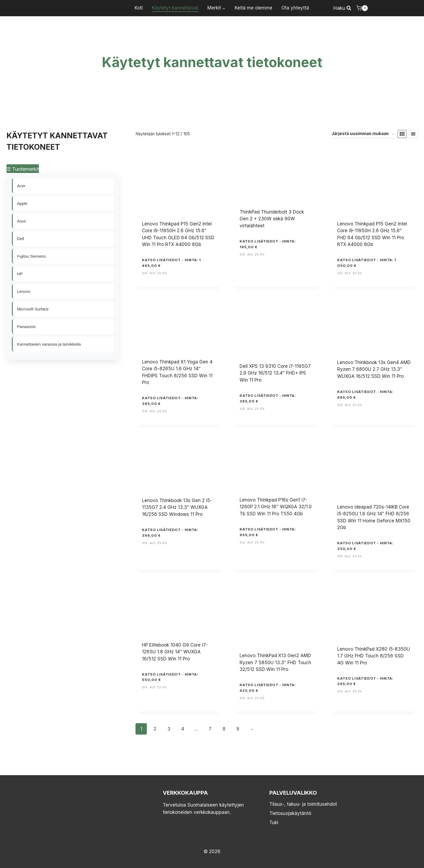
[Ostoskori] (362, 8)
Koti (139, 8)
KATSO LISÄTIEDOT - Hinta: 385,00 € (170, 401)
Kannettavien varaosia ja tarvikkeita (49, 344)
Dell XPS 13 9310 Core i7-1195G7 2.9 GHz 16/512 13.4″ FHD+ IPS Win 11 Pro (275, 373)
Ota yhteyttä (295, 8)
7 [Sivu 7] (210, 729)
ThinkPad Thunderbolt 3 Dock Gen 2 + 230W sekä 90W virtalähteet (272, 219)
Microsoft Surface (33, 309)
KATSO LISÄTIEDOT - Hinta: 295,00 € (365, 681)
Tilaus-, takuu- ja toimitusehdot (303, 804)
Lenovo (24, 291)
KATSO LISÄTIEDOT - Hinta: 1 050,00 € (367, 263)
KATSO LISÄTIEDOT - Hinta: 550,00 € (170, 677)
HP (20, 274)
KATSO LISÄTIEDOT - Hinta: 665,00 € (365, 394)
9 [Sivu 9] (238, 729)
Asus (22, 221)
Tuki (274, 823)
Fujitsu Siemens (32, 256)
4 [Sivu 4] (183, 729)
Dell (21, 239)
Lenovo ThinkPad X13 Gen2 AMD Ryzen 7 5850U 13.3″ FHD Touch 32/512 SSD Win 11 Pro (275, 662)
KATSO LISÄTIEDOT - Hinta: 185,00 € (268, 244)
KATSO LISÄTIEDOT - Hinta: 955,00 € (268, 532)
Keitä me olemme (254, 8)
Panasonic (27, 327)
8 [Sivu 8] (224, 729)
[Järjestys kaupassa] (363, 134)
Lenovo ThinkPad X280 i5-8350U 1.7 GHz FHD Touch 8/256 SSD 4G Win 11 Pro (374, 656)
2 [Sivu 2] (155, 729)
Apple (22, 203)
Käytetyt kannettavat (175, 8)
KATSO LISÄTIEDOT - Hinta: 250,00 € (365, 546)
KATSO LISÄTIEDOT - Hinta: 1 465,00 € (171, 263)
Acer (21, 186)
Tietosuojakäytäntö (290, 813)
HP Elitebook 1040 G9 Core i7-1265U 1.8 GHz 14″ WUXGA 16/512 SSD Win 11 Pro (175, 652)
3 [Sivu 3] (169, 729)
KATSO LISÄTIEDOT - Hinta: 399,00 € (170, 533)
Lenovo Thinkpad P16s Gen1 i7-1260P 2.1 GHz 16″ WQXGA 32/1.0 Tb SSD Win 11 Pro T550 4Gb (276, 507)
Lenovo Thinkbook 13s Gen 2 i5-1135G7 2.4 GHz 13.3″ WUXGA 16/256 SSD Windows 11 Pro (177, 507)
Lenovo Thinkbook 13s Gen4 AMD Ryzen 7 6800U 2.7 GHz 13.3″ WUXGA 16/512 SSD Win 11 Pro (374, 369)
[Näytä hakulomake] (342, 8)
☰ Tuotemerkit (23, 169)
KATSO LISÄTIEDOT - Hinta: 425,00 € (268, 688)
